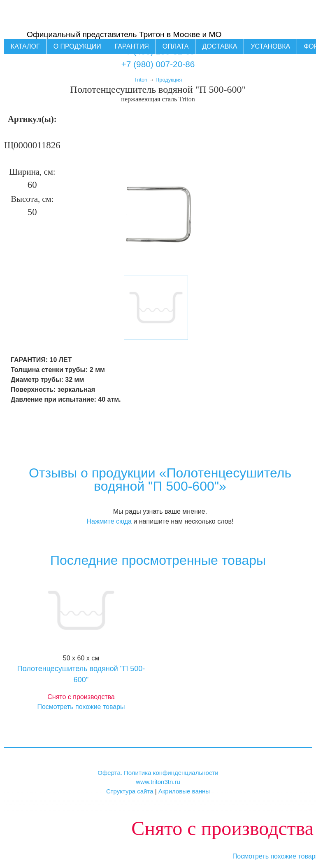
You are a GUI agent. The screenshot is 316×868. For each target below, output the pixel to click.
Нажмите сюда (109, 521)
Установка (270, 46)
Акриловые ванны (184, 791)
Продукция (169, 80)
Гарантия (132, 46)
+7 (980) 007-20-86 (158, 64)
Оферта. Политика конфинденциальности (158, 773)
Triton (141, 80)
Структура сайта (130, 791)
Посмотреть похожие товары (81, 707)
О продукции (77, 46)
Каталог (25, 46)
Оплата (176, 46)
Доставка (220, 46)
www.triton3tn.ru (158, 782)
